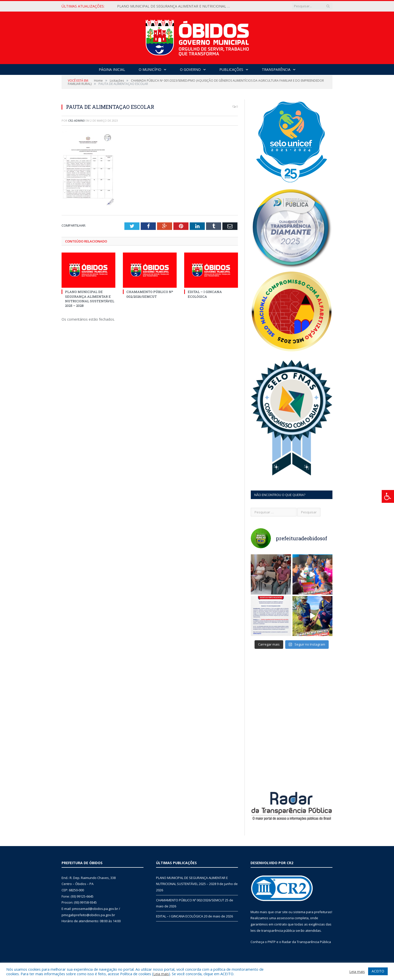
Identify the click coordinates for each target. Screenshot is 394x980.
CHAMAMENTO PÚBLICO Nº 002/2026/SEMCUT (150, 294)
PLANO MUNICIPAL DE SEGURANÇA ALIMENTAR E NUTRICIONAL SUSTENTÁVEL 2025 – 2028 (175, 6)
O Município (150, 69)
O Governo (190, 69)
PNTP (272, 942)
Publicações (231, 69)
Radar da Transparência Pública (306, 942)
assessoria (285, 918)
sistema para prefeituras (312, 912)
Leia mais (161, 974)
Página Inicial (112, 69)
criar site (281, 912)
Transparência (276, 69)
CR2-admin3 (76, 120)
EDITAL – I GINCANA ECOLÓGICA (205, 294)
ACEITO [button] (378, 971)
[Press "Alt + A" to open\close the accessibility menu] (388, 496)
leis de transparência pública (273, 930)
